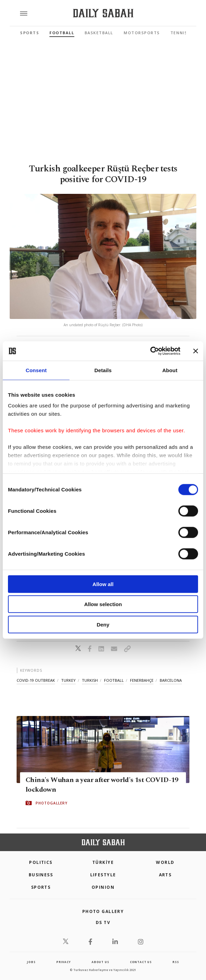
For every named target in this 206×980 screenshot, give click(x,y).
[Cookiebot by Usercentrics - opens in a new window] (150, 351)
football (114, 680)
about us (100, 962)
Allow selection (103, 604)
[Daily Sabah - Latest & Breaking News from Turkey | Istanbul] (103, 13)
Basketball (99, 33)
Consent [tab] (36, 370)
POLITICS (41, 862)
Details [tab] (103, 370)
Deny (103, 624)
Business (41, 875)
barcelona (171, 680)
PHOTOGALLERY (51, 803)
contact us (141, 962)
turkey (68, 680)
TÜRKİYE (103, 862)
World (165, 862)
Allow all (103, 584)
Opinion (103, 887)
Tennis (179, 33)
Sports (30, 33)
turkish (90, 680)
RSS (176, 962)
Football (62, 33)
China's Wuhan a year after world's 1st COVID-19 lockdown (102, 785)
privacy (64, 962)
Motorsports (142, 33)
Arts (165, 875)
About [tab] (170, 370)
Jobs (31, 962)
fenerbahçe (142, 680)
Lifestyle (103, 875)
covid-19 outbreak (36, 680)
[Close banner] (196, 351)
